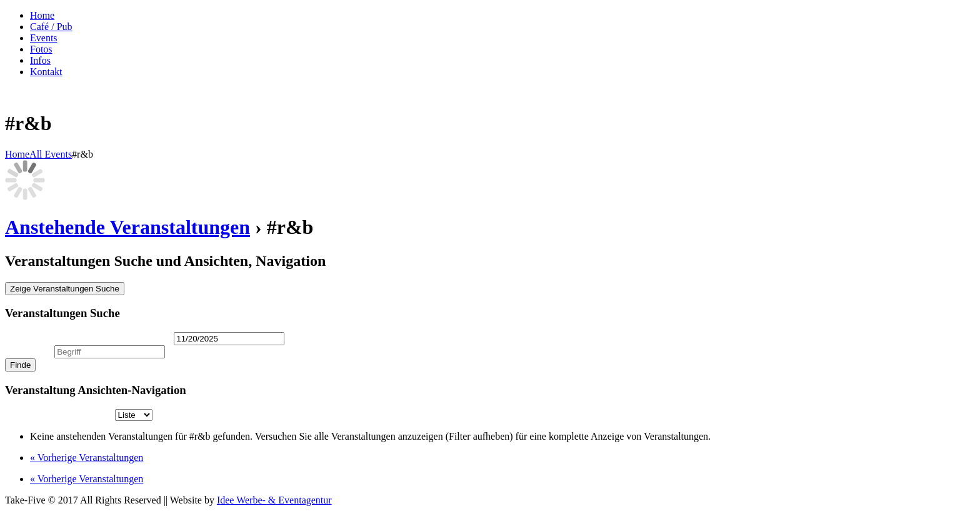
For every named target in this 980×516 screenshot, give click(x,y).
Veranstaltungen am (88, 338)
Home (17, 154)
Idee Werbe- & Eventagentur (274, 500)
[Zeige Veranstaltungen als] (134, 415)
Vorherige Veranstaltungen (87, 458)
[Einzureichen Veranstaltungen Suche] (20, 365)
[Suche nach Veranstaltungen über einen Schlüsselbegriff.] (110, 352)
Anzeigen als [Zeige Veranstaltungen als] (60, 414)
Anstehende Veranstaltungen (127, 227)
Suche (28, 351)
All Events (51, 154)
